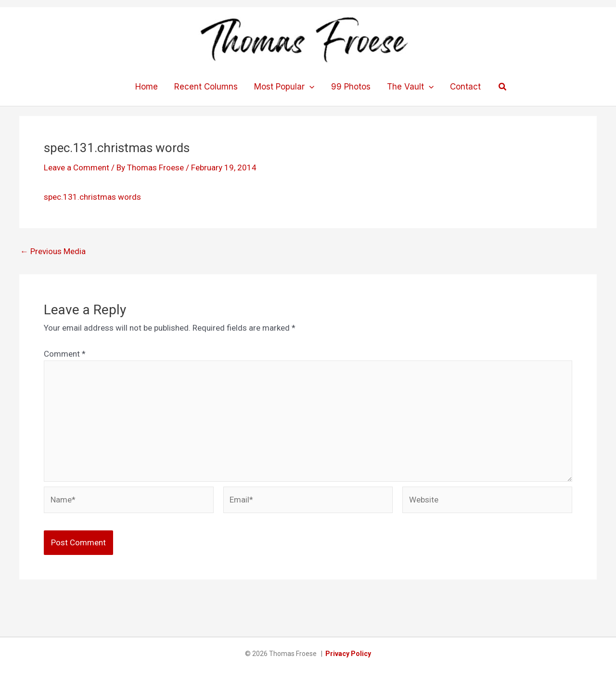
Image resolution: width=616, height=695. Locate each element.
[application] (309, 87)
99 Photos (351, 87)
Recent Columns (206, 87)
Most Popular (284, 87)
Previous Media (53, 251)
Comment (65, 354)
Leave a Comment (77, 167)
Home (147, 87)
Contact (465, 87)
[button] (503, 87)
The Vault (410, 87)
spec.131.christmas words (92, 197)
